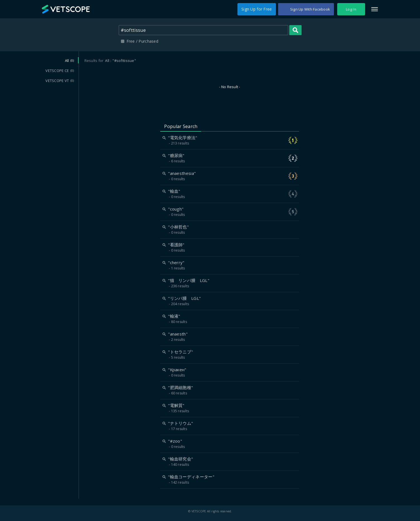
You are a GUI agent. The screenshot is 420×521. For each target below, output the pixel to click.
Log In (351, 9)
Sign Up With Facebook (310, 9)
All (70, 61)
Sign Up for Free (257, 9)
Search (295, 30)
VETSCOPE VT (60, 81)
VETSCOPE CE (60, 71)
